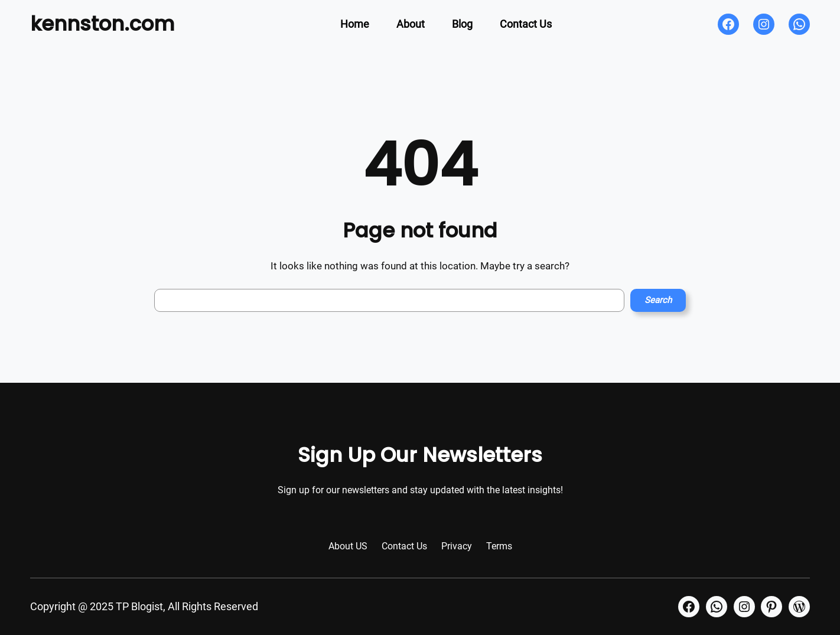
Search (658, 300)
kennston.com (102, 24)
